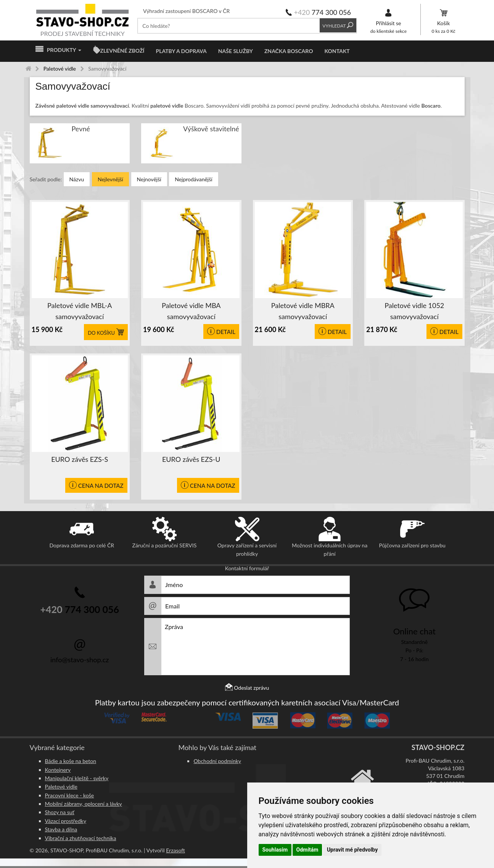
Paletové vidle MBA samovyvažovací (191, 311)
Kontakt (337, 51)
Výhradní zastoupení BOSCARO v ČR (186, 11)
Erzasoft (175, 850)
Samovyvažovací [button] (73, 86)
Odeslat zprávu (247, 688)
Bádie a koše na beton (71, 761)
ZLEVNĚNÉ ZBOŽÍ (122, 51)
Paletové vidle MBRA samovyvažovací (303, 311)
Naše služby (236, 51)
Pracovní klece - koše (70, 795)
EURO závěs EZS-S (80, 459)
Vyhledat (338, 26)
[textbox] (229, 26)
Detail (221, 332)
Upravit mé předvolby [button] (352, 850)
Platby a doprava (181, 51)
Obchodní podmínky (217, 761)
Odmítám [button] (307, 850)
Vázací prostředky (66, 821)
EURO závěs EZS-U (191, 459)
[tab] (247, 86)
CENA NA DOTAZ (96, 486)
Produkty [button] (58, 50)
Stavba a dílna (61, 829)
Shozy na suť (60, 812)
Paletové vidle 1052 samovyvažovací (414, 311)
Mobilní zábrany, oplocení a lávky (84, 804)
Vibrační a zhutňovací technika (81, 838)
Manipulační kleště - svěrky (77, 778)
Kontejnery (58, 770)
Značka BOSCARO (289, 51)
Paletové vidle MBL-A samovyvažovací (80, 311)
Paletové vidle (61, 787)
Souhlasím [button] (275, 850)
